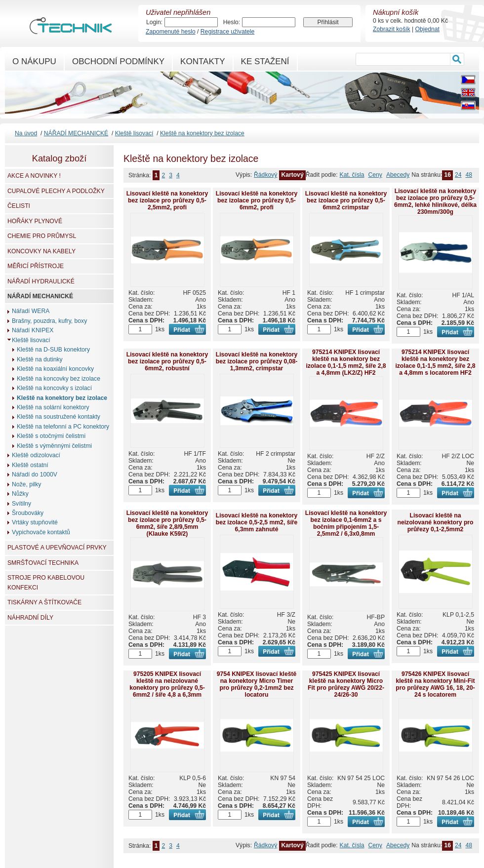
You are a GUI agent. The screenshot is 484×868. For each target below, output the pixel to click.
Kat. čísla (352, 175)
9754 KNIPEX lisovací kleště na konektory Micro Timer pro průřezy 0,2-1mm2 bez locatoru (257, 684)
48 (469, 175)
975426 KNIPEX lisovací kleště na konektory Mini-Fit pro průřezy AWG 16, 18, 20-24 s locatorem (435, 684)
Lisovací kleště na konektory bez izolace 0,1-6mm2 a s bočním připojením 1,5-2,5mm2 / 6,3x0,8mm (346, 523)
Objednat (427, 29)
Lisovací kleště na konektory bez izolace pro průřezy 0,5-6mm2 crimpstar (346, 200)
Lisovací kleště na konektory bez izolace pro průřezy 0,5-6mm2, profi (257, 200)
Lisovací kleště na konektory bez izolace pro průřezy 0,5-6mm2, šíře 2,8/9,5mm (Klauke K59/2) (167, 523)
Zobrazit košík (392, 29)
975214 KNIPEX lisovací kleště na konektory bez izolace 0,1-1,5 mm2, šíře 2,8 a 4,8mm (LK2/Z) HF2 (346, 362)
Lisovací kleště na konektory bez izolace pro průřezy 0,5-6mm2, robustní (167, 361)
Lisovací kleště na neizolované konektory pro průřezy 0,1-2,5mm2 (435, 522)
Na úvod (26, 133)
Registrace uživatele (227, 32)
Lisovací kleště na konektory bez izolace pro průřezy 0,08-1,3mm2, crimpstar (257, 361)
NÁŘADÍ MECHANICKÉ (76, 133)
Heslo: (232, 22)
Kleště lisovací (134, 133)
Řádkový (265, 175)
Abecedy (398, 175)
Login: (154, 22)
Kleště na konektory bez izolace (202, 133)
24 (458, 175)
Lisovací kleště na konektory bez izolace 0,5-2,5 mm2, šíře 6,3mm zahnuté (257, 522)
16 (447, 175)
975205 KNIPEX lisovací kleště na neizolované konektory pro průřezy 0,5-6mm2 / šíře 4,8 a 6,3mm (167, 684)
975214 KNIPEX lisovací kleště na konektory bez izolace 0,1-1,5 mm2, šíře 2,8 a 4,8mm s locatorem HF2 (435, 362)
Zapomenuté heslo (171, 32)
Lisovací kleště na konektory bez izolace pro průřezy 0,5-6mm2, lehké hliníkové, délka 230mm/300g (435, 201)
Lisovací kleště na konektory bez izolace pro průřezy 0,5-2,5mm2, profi (167, 200)
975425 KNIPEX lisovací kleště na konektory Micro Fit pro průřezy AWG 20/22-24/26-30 (346, 684)
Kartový (292, 175)
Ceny (375, 175)
